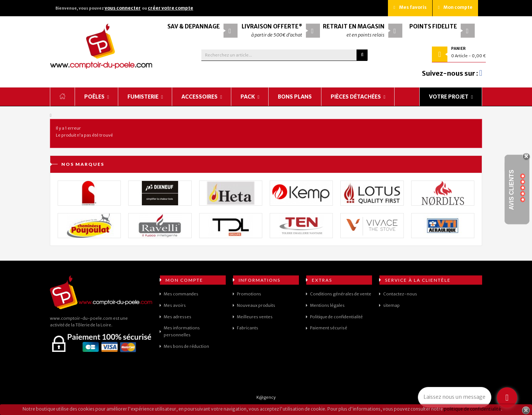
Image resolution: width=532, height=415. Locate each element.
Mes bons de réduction (186, 346)
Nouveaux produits (256, 305)
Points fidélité (433, 26)
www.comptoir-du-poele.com (81, 318)
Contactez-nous (400, 294)
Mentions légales (327, 305)
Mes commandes (181, 294)
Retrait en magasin (354, 26)
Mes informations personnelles (182, 331)
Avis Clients (511, 190)
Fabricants (248, 328)
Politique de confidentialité (336, 317)
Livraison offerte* (272, 26)
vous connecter (123, 8)
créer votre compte (170, 8)
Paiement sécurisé (329, 328)
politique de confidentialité (472, 409)
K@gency (266, 397)
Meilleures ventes (255, 317)
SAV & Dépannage (194, 26)
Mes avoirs (175, 305)
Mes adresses (178, 317)
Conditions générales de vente (341, 294)
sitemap (391, 305)
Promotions (249, 294)
